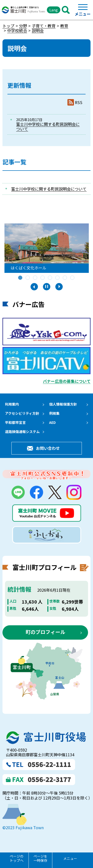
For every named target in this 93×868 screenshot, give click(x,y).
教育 (64, 26)
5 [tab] (50, 278)
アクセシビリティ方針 (22, 413)
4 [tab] (43, 278)
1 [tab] (21, 278)
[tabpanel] (47, 248)
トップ (8, 26)
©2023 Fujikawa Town (23, 828)
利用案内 (12, 404)
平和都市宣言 (15, 422)
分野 (23, 26)
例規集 (54, 413)
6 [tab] (58, 278)
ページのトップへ (17, 858)
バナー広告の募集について (67, 381)
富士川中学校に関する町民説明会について (48, 126)
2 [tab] (28, 278)
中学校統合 (17, 30)
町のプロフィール (45, 632)
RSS (79, 102)
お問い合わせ (48, 448)
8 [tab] (73, 278)
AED (52, 422)
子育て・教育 (44, 26)
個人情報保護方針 (63, 404)
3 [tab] (35, 278)
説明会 (38, 30)
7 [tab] (65, 278)
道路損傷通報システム (22, 432)
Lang (54, 10)
